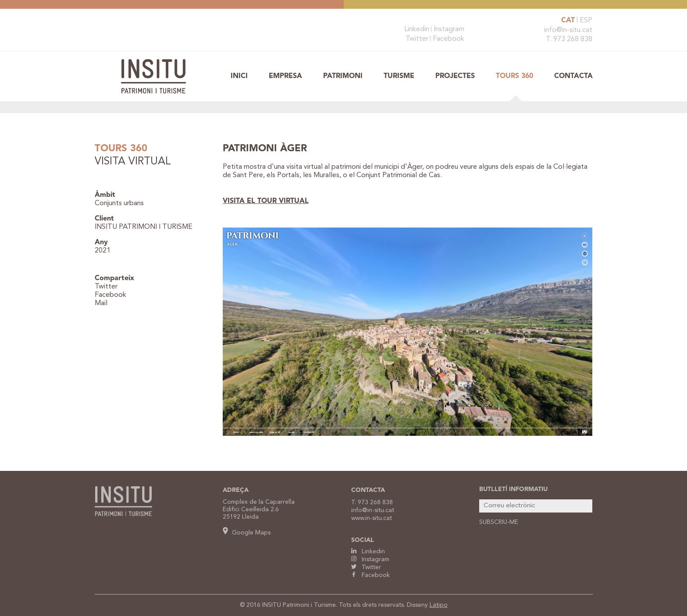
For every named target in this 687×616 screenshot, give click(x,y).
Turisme (399, 76)
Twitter (417, 39)
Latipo (439, 605)
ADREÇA (236, 490)
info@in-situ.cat (568, 30)
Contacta (573, 76)
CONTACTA (368, 490)
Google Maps (247, 533)
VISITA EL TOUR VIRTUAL (266, 201)
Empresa (285, 76)
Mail (101, 303)
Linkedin (417, 29)
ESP (586, 21)
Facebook (449, 39)
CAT (568, 21)
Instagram (449, 29)
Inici (239, 76)
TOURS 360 (514, 76)
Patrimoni (343, 76)
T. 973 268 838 (569, 39)
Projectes (455, 76)
